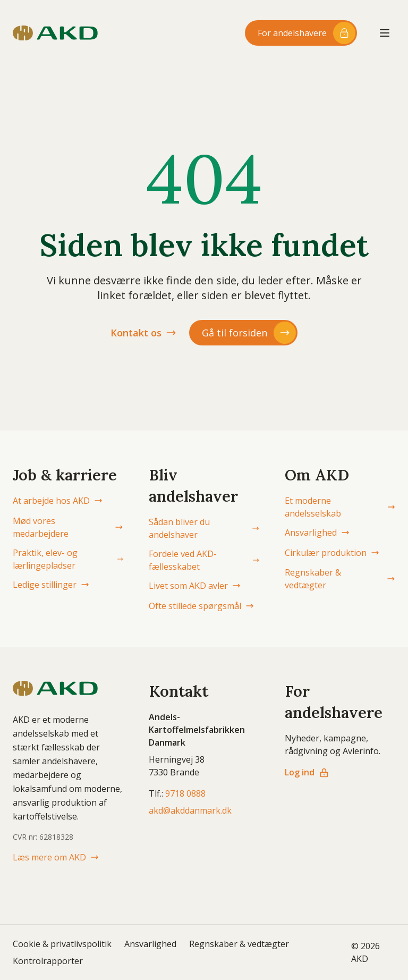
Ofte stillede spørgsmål (201, 606)
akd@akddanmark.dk (190, 810)
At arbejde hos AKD (58, 501)
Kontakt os (143, 333)
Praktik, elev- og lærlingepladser (68, 559)
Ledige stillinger (51, 585)
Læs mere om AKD (56, 857)
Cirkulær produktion (332, 553)
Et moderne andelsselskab (340, 507)
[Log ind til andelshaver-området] (301, 33)
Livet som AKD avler (195, 586)
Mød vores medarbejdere (68, 527)
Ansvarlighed (317, 533)
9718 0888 (185, 793)
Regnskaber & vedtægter (340, 579)
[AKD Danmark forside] (55, 33)
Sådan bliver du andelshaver (204, 528)
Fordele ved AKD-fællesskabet (204, 560)
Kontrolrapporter (48, 961)
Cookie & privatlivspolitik (62, 944)
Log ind (307, 772)
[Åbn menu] (385, 33)
